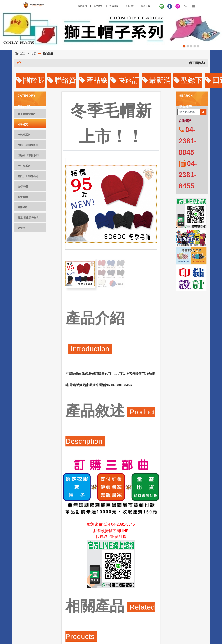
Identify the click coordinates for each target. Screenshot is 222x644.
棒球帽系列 (24, 135)
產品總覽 (98, 6)
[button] (184, 46)
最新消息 (130, 6)
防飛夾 (21, 228)
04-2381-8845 (123, 524)
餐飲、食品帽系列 (28, 176)
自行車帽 (23, 187)
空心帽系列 (24, 166)
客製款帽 (23, 197)
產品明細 (48, 53)
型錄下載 (146, 6)
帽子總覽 (23, 124)
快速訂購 (114, 6)
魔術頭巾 (23, 207)
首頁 (34, 53)
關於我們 (30, 80)
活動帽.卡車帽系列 (28, 155)
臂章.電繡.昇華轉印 (28, 218)
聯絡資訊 (62, 80)
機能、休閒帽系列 (28, 145)
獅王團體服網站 (26, 114)
